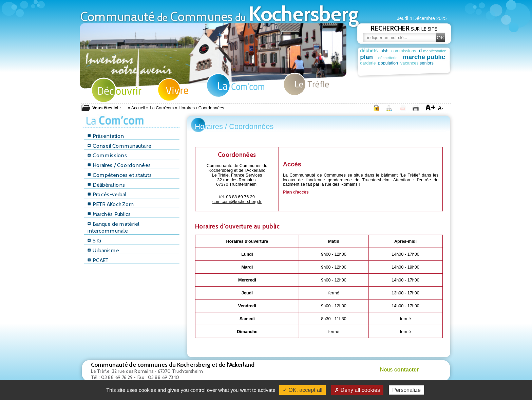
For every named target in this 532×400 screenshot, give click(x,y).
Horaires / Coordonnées (119, 165)
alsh (385, 51)
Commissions (107, 155)
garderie (368, 63)
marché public (427, 57)
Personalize (406, 390)
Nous (400, 369)
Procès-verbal (107, 194)
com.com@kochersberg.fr (237, 201)
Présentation (106, 136)
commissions (404, 51)
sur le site (404, 28)
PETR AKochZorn (111, 204)
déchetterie (389, 58)
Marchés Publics (109, 214)
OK (440, 38)
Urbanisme (103, 250)
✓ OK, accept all (302, 390)
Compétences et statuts (120, 175)
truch (390, 68)
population (392, 63)
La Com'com (162, 108)
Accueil (138, 108)
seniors (441, 63)
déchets (369, 51)
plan (366, 57)
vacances (418, 63)
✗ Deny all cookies (357, 390)
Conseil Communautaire (119, 146)
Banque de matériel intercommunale (113, 227)
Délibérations (106, 185)
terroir (403, 69)
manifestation (436, 51)
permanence (371, 69)
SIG (94, 241)
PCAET (98, 260)
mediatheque (422, 69)
